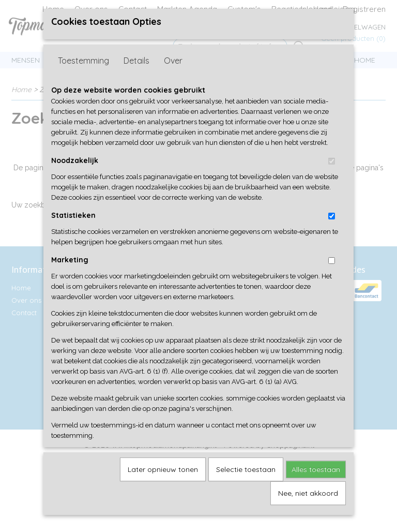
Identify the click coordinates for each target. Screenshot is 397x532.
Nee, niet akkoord (308, 508)
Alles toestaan (316, 484)
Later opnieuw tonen (163, 484)
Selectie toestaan (246, 484)
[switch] (332, 176)
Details (136, 76)
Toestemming (83, 76)
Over (173, 76)
